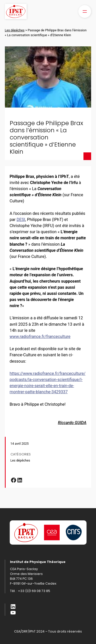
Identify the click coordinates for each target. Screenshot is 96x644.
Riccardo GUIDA (72, 423)
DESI (21, 220)
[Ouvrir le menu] (85, 11)
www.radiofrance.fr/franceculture (40, 337)
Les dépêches (20, 460)
